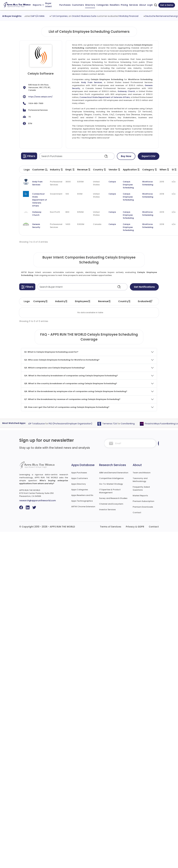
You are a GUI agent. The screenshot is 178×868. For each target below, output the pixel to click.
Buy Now (126, 156)
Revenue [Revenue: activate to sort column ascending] (105, 301)
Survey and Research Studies (113, 498)
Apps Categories (80, 490)
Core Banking (135, 424)
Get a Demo (167, 5)
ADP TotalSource (44, 424)
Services (134, 5)
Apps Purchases (79, 473)
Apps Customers (80, 478)
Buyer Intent (49, 5)
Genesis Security (36, 226)
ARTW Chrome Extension (83, 507)
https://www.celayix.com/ (40, 97)
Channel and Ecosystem (111, 504)
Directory (90, 5)
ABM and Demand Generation (114, 473)
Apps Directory (79, 484)
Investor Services (107, 510)
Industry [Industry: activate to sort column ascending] (61, 301)
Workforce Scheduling (148, 183)
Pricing (124, 5)
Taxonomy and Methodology (140, 480)
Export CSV (149, 156)
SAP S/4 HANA (45, 16)
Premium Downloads (143, 507)
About (143, 5)
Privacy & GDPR (135, 527)
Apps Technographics (82, 501)
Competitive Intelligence (111, 478)
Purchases (65, 5)
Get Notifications (144, 287)
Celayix (112, 182)
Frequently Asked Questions (141, 488)
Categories (102, 5)
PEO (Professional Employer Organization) (78, 424)
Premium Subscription (143, 501)
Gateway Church (126, 91)
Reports (38, 5)
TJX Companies (67, 16)
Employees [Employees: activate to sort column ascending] (83, 301)
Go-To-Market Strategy (111, 484)
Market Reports (140, 496)
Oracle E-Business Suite (92, 16)
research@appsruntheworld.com (37, 501)
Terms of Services (111, 527)
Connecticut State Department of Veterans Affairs (105, 97)
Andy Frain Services (92, 82)
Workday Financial (136, 16)
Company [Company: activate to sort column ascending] (41, 301)
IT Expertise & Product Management (110, 491)
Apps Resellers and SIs (82, 495)
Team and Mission (142, 473)
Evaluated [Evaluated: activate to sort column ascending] (145, 301)
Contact (137, 513)
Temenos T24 (117, 424)
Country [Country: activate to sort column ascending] (124, 301)
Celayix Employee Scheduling (128, 185)
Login (150, 5)
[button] (29, 156)
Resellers (115, 5)
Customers (78, 5)
